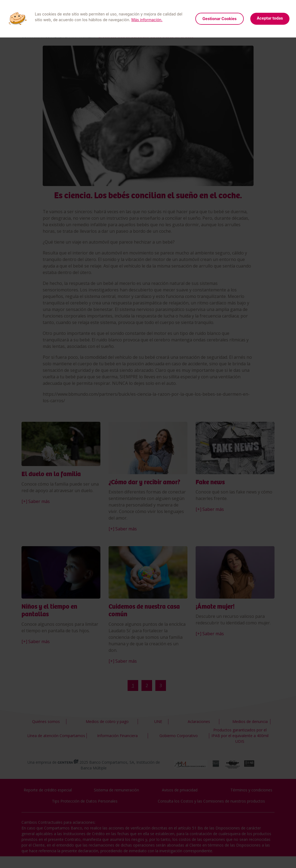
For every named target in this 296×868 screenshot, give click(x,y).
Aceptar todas (270, 18)
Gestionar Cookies (220, 19)
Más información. (147, 20)
